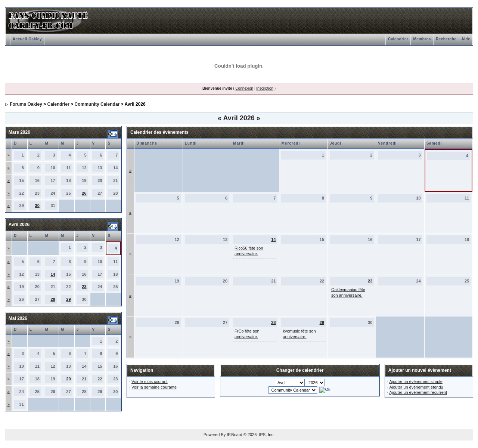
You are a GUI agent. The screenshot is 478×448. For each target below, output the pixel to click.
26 (84, 193)
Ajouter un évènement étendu (416, 387)
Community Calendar (97, 104)
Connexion (244, 88)
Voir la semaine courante (154, 387)
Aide (466, 39)
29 (68, 299)
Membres (422, 39)
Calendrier (398, 39)
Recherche (446, 39)
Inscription (265, 88)
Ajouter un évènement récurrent (418, 392)
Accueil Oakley (27, 39)
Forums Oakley (26, 104)
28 (53, 299)
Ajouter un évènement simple (416, 381)
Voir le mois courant (150, 381)
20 (68, 379)
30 (37, 206)
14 (53, 274)
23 (84, 287)
